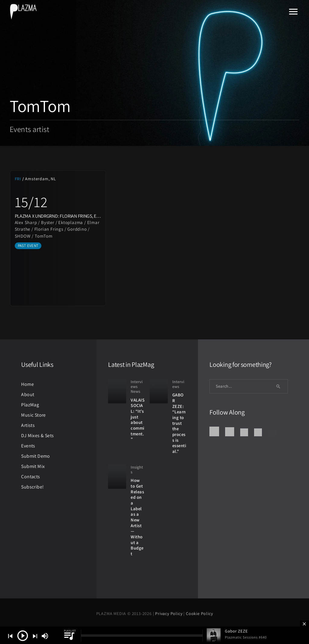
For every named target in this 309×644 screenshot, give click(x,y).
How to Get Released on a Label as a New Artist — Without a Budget (137, 517)
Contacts (30, 477)
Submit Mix (33, 466)
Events (28, 446)
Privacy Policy (169, 614)
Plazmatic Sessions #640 (246, 637)
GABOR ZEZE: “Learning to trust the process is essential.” (179, 423)
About (28, 394)
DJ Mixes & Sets (37, 436)
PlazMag (30, 405)
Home (27, 384)
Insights (137, 470)
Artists (28, 425)
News (135, 391)
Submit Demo (35, 456)
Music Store (33, 415)
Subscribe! (32, 487)
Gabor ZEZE (236, 631)
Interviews (137, 384)
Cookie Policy (199, 614)
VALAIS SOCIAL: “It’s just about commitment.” (138, 420)
